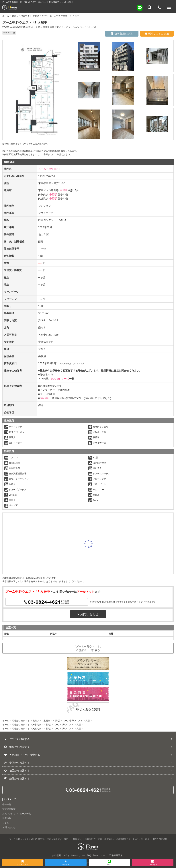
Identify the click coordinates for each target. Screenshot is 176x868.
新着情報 (7, 818)
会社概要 (56, 855)
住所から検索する (21, 16)
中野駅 (64, 190)
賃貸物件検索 (9, 809)
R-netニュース (100, 855)
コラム (6, 823)
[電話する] (159, 7)
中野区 (36, 16)
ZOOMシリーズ (60, 379)
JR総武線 (37, 729)
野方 (44, 16)
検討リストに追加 (157, 34)
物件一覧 (7, 804)
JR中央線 (37, 725)
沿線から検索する (21, 721)
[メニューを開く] (169, 7)
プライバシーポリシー (74, 855)
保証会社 (45, 398)
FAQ (89, 855)
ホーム (6, 16)
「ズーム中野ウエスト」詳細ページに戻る (88, 648)
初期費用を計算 (122, 34)
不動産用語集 (116, 855)
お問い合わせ (88, 614)
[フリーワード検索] (150, 7)
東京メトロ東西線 (41, 721)
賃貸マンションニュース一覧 (17, 814)
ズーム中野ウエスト (60, 16)
